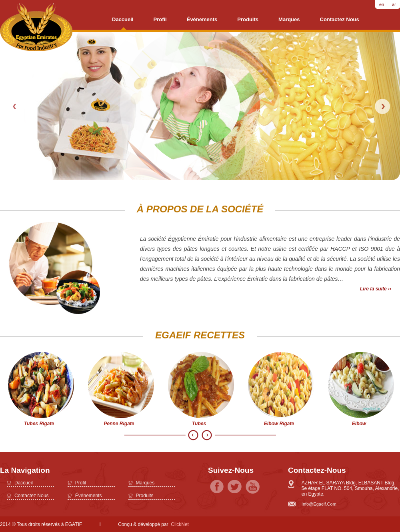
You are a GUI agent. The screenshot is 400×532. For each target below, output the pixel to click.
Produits (248, 19)
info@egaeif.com (319, 504)
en (382, 4)
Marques (289, 19)
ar (394, 4)
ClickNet (180, 524)
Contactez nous (340, 19)
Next (382, 106)
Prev (15, 106)
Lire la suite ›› (376, 289)
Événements (202, 19)
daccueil (123, 19)
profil (160, 19)
